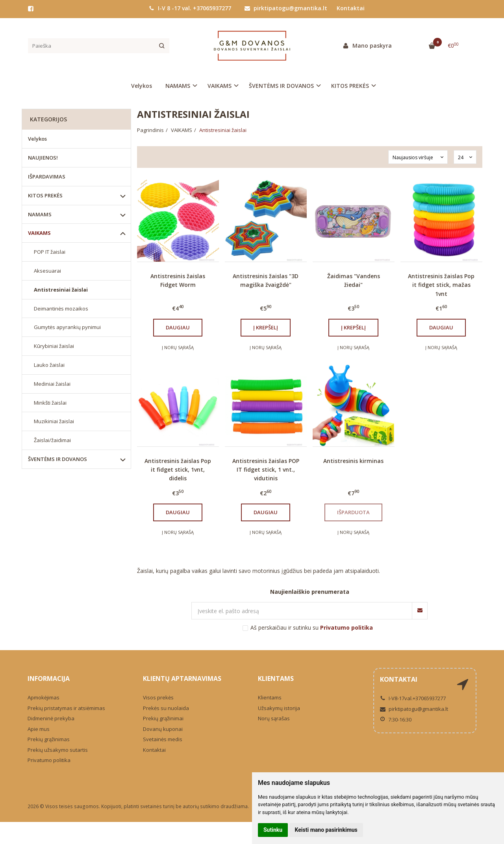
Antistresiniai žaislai (61, 290)
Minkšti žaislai (50, 403)
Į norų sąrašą (178, 347)
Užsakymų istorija (279, 708)
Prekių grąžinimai (163, 718)
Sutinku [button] (273, 830)
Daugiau (178, 327)
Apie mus (39, 729)
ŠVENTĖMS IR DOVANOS (57, 459)
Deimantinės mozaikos (61, 309)
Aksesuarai (47, 271)
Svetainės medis (163, 739)
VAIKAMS (39, 233)
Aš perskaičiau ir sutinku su (312, 627)
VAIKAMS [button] (220, 86)
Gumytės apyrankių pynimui (67, 327)
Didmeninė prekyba (51, 718)
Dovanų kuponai (163, 729)
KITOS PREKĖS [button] (350, 86)
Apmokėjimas (44, 697)
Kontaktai (351, 8)
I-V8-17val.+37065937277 (413, 698)
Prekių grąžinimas (49, 739)
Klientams (276, 679)
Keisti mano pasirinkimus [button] (326, 830)
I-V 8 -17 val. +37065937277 (190, 8)
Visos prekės (158, 697)
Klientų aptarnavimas (182, 679)
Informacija (49, 679)
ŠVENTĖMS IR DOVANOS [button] (281, 86)
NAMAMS (40, 214)
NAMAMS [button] (178, 86)
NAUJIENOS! (43, 158)
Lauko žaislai (49, 365)
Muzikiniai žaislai (54, 421)
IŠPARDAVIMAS (47, 177)
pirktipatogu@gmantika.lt (286, 8)
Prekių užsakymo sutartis (58, 750)
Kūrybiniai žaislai (54, 346)
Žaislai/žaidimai (52, 440)
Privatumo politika (49, 760)
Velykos (142, 86)
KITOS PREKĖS (45, 195)
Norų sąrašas (274, 718)
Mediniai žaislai (52, 384)
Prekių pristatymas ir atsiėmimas (66, 708)
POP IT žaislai (50, 252)
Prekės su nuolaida (166, 708)
